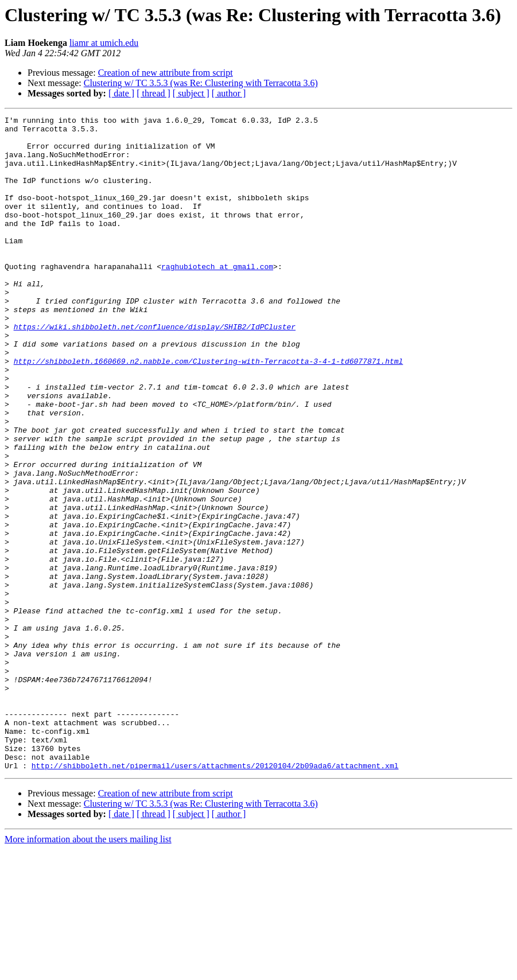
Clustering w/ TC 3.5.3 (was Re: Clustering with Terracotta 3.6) (201, 83)
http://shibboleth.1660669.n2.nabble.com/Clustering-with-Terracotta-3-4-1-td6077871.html (209, 411)
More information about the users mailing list (88, 970)
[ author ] (229, 93)
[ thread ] (153, 93)
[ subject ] (191, 93)
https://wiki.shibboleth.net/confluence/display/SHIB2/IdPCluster (155, 370)
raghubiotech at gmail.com (217, 297)
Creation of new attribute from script (166, 73)
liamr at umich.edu (104, 43)
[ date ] (121, 93)
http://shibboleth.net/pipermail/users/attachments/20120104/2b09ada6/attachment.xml (215, 896)
